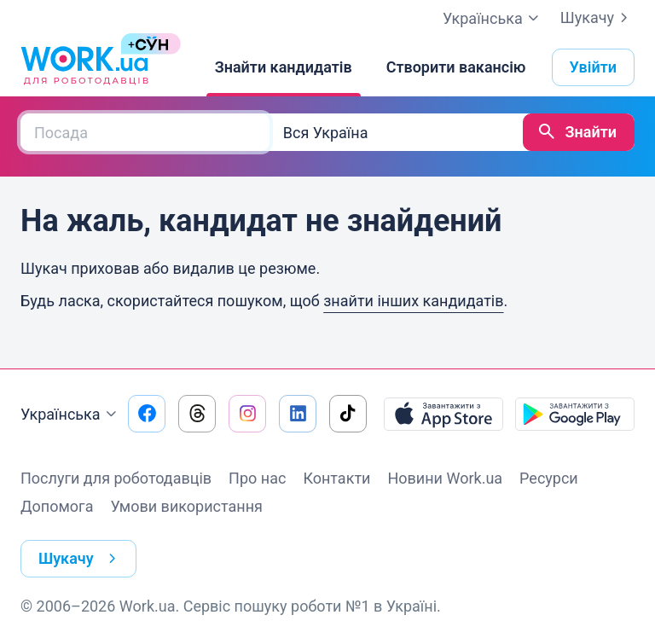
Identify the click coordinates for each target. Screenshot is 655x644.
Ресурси (549, 478)
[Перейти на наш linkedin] (298, 414)
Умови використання (186, 506)
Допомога (57, 506)
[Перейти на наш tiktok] (348, 414)
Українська (71, 415)
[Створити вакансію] (456, 67)
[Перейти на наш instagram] (247, 414)
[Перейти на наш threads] (197, 414)
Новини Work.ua (445, 478)
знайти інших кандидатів (413, 301)
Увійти (594, 67)
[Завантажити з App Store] (443, 414)
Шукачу (597, 18)
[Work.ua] (84, 67)
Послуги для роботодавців (116, 478)
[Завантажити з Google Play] (575, 414)
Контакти (336, 478)
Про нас (257, 478)
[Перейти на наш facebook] (147, 414)
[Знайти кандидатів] (284, 67)
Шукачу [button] (81, 559)
